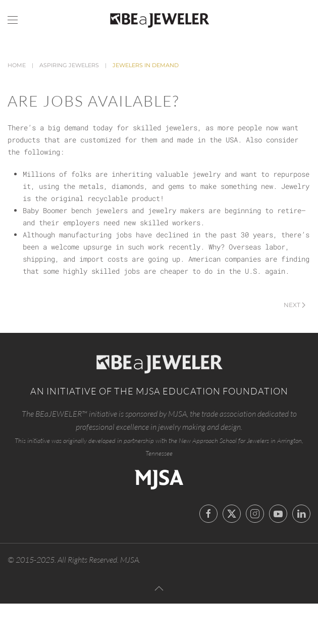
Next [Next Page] (295, 305)
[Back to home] (159, 20)
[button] (13, 20)
